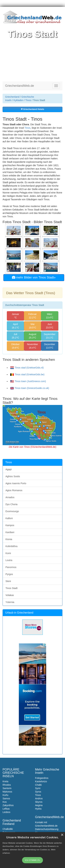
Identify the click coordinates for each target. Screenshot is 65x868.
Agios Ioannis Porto (16, 483)
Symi (38, 788)
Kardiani (10, 532)
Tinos (28, 100)
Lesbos (6, 812)
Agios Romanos (14, 490)
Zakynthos (8, 805)
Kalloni (9, 518)
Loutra (9, 560)
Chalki (38, 785)
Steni (8, 581)
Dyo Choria (11, 504)
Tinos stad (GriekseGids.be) (27, 374)
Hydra (38, 809)
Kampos (10, 525)
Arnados (10, 497)
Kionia (9, 539)
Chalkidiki (8, 829)
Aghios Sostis (13, 476)
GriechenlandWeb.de (20, 86)
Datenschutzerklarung (47, 829)
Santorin (7, 788)
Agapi (9, 469)
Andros (39, 798)
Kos (5, 802)
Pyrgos (9, 574)
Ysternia (10, 602)
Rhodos (7, 785)
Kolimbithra (11, 546)
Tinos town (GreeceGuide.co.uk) (30, 388)
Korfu (5, 795)
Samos (6, 798)
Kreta (5, 781)
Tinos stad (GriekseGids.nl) (27, 368)
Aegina (39, 805)
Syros (38, 792)
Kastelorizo (41, 781)
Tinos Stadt (11, 588)
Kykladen (18, 100)
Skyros (39, 802)
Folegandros (42, 778)
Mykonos (7, 792)
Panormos (11, 567)
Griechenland (12, 97)
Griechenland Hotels (32, 109)
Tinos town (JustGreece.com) (28, 381)
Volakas (10, 595)
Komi (8, 553)
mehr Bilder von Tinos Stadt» (34, 277)
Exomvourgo (12, 511)
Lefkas (6, 809)
